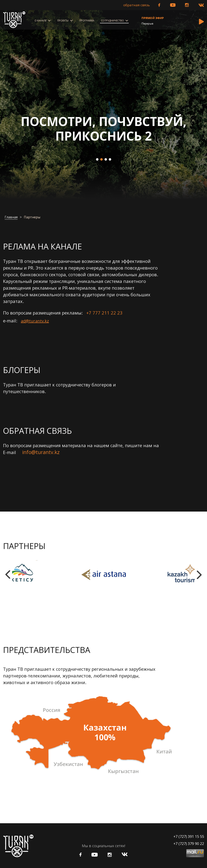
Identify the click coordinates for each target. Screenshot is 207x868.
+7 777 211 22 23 (104, 313)
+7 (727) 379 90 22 (189, 843)
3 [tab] (106, 159)
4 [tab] (110, 159)
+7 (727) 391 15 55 (189, 836)
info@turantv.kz (41, 452)
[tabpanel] (103, 105)
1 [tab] (97, 159)
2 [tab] (101, 159)
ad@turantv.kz (35, 321)
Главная (11, 217)
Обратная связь (137, 5)
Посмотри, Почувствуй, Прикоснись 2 (104, 129)
